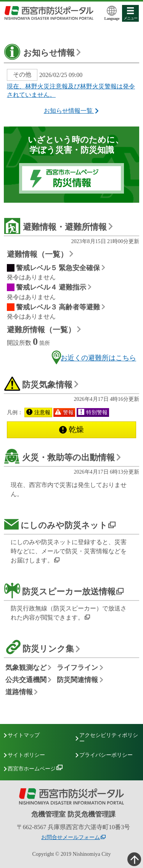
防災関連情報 (77, 680)
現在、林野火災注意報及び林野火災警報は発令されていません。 (71, 91)
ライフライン (77, 668)
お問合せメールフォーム (71, 837)
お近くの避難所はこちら (93, 357)
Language (112, 13)
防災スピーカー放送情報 (69, 592)
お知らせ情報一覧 (72, 111)
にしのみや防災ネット (64, 525)
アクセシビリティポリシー (109, 738)
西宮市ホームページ (32, 769)
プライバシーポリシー (106, 755)
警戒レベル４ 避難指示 (51, 287)
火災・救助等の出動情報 (68, 457)
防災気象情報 (47, 385)
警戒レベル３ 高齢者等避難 (58, 307)
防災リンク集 (48, 649)
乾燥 (71, 429)
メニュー (130, 14)
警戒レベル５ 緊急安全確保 (58, 268)
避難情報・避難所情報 (65, 227)
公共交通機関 (26, 680)
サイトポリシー (26, 755)
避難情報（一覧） (37, 254)
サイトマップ (24, 735)
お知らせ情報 (49, 53)
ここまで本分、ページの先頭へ (133, 858)
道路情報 (19, 692)
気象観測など (26, 668)
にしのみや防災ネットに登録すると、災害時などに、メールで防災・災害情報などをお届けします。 (69, 551)
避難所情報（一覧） (41, 330)
